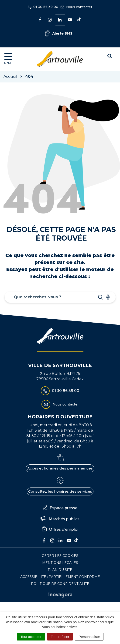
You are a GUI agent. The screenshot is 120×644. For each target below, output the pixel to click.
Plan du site (60, 570)
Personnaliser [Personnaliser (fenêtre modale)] (89, 637)
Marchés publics (60, 519)
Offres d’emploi (60, 530)
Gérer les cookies (60, 556)
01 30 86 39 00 (60, 391)
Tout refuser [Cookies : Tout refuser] (60, 637)
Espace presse (60, 508)
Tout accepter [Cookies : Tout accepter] (31, 637)
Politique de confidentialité (60, 584)
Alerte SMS (59, 33)
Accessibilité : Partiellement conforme (60, 577)
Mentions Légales (60, 563)
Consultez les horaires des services (60, 491)
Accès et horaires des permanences (60, 468)
